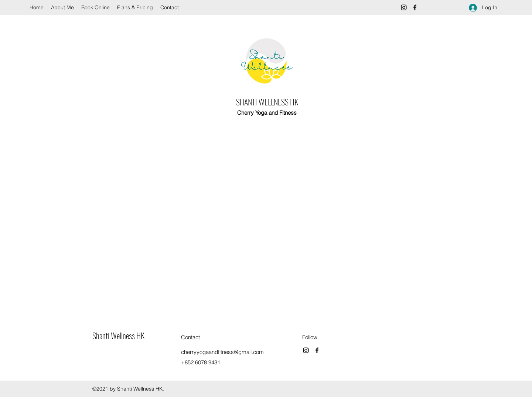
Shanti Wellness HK (118, 335)
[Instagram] (404, 7)
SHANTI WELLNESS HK (267, 102)
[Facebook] (415, 7)
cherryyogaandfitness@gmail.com (222, 352)
